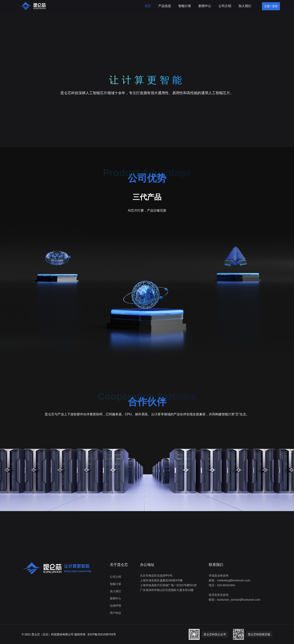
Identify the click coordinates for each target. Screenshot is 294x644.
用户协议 (116, 613)
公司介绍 (225, 6)
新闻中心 (205, 6)
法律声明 (116, 606)
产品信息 (165, 6)
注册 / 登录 (271, 6)
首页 (148, 6)
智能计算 (185, 6)
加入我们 (245, 6)
